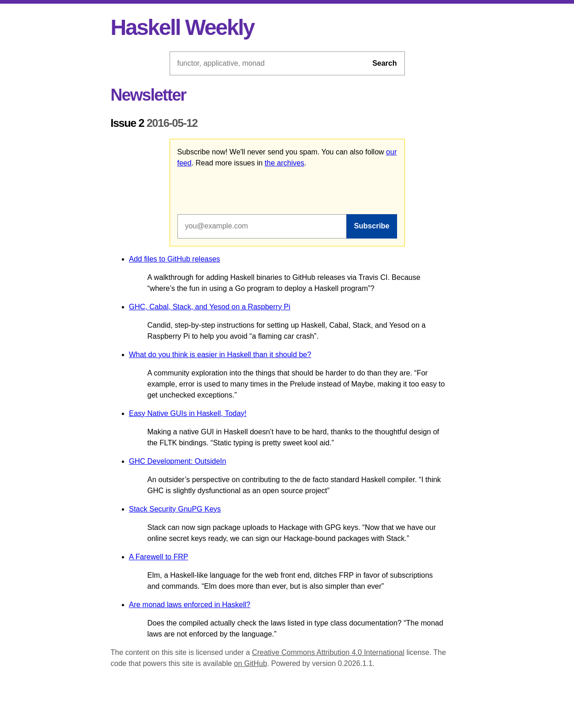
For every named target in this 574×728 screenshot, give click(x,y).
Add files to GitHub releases (175, 259)
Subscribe (372, 226)
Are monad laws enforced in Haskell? (190, 605)
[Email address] (262, 226)
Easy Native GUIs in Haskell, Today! (188, 413)
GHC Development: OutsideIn (178, 461)
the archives (284, 163)
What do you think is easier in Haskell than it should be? (220, 355)
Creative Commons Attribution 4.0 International (328, 652)
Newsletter (148, 95)
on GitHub (250, 663)
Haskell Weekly (182, 27)
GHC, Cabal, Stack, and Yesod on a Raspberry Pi (210, 307)
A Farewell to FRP (159, 557)
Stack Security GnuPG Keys (175, 509)
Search (384, 63)
